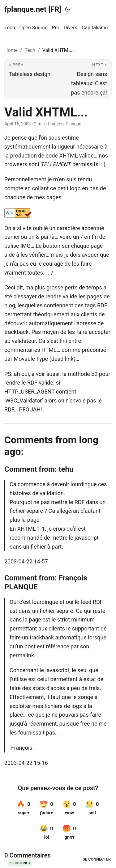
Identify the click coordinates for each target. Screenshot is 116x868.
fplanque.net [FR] (33, 9)
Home (11, 50)
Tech (30, 50)
